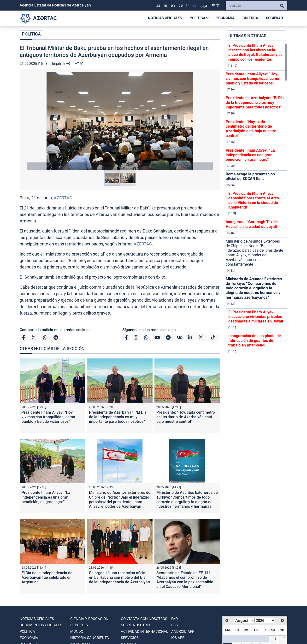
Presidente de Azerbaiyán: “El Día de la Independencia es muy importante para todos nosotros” (118, 417)
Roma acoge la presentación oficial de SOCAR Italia (250, 176)
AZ (158, 5)
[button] (120, 121)
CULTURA (250, 18)
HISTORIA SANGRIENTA (90, 638)
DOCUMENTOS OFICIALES (41, 625)
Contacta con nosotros (144, 619)
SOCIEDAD (275, 18)
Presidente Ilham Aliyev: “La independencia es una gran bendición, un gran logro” (46, 497)
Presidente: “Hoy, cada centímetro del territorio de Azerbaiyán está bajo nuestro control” (186, 417)
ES (194, 5)
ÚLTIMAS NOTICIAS (247, 36)
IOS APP (178, 638)
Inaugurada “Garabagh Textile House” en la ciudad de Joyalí (252, 224)
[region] (257, 199)
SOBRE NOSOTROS (136, 625)
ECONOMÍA (225, 18)
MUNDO (77, 632)
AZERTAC (63, 198)
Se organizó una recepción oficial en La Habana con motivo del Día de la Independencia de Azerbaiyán (119, 577)
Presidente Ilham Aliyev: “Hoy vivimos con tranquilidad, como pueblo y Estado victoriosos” (48, 417)
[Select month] (244, 621)
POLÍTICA (199, 18)
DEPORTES (79, 625)
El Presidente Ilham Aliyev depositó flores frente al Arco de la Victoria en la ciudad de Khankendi (254, 200)
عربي (204, 5)
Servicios (130, 638)
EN (173, 5)
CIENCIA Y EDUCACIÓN (89, 619)
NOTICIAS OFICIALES (165, 18)
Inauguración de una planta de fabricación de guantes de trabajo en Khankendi (255, 340)
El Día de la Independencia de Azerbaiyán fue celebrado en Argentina (47, 577)
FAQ (174, 619)
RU (165, 5)
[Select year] (265, 621)
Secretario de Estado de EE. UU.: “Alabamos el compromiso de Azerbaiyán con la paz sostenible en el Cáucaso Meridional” (185, 580)
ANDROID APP (183, 632)
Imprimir (61, 64)
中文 (216, 5)
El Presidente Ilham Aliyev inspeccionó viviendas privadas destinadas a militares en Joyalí (256, 317)
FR (187, 5)
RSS (174, 625)
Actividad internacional (145, 632)
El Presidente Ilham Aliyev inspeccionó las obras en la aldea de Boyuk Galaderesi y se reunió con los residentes (255, 52)
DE (180, 5)
